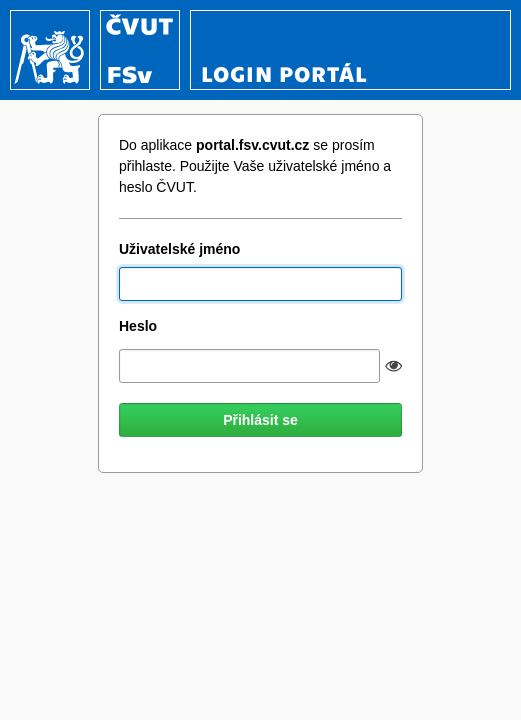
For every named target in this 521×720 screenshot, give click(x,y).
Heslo (138, 326)
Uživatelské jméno (179, 249)
